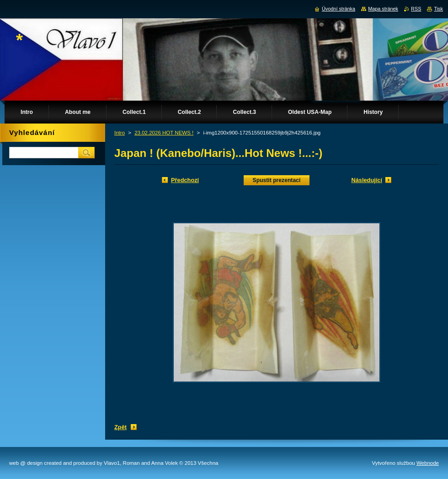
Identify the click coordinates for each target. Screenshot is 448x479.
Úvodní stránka (339, 9)
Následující (367, 180)
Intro (120, 133)
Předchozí (185, 180)
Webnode (428, 463)
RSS (416, 9)
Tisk (438, 9)
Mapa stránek (383, 9)
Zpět (120, 427)
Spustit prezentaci (277, 180)
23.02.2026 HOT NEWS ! (164, 133)
